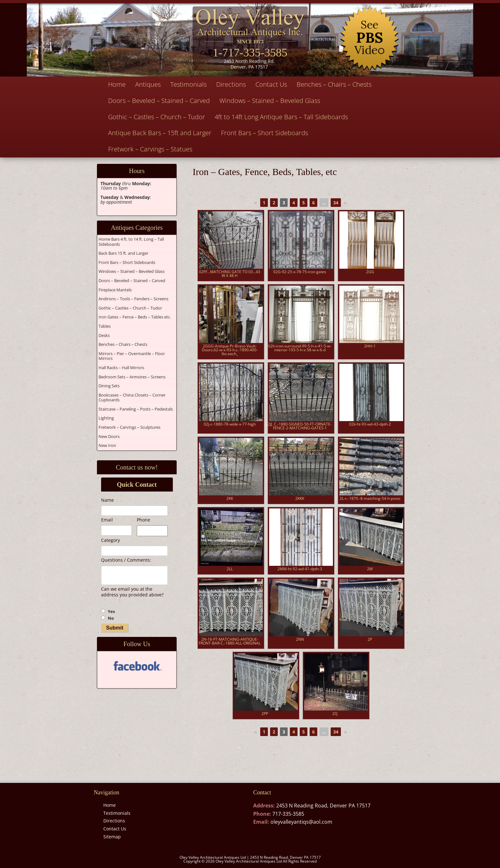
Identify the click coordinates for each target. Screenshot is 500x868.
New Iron (107, 445)
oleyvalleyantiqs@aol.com (301, 822)
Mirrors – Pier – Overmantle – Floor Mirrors (132, 356)
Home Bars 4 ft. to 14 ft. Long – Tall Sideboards (131, 242)
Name (110, 500)
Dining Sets (109, 386)
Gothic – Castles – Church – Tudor (157, 117)
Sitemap (112, 837)
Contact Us (271, 84)
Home (117, 84)
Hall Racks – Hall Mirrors (121, 368)
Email (109, 520)
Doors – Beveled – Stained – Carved (159, 101)
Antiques (148, 84)
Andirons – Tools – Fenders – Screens (133, 299)
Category (110, 540)
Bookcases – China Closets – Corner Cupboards (132, 398)
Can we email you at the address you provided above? (132, 595)
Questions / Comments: (126, 560)
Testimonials (188, 84)
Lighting (106, 418)
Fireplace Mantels (115, 290)
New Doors (109, 436)
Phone (143, 520)
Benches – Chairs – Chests (334, 84)
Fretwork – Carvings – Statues (150, 149)
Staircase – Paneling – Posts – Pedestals (136, 409)
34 (336, 203)
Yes (111, 612)
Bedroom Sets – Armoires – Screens (132, 377)
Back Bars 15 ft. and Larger (123, 253)
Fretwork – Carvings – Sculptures (129, 427)
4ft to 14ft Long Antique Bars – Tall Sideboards (281, 117)
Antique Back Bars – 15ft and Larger (160, 133)
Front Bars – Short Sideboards (265, 133)
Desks (104, 335)
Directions (231, 84)
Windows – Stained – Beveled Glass (270, 101)
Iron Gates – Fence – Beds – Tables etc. (135, 317)
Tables (105, 326)
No (111, 618)
